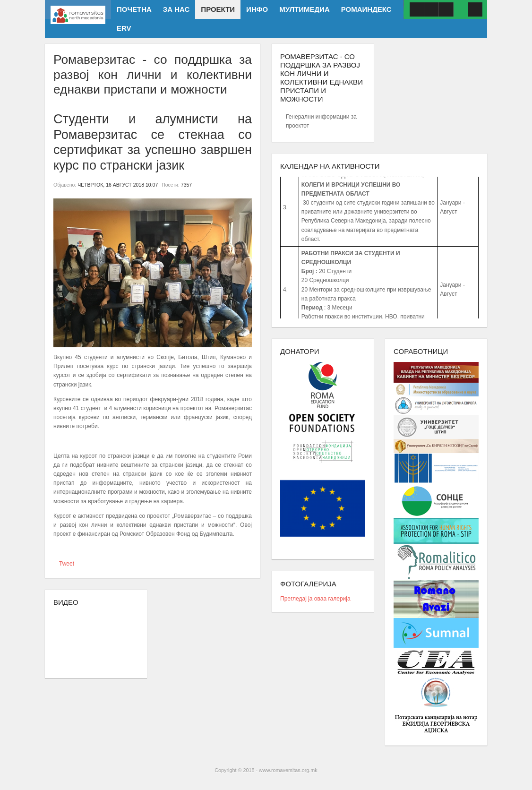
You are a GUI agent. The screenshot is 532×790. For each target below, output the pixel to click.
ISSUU (446, 9)
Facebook (417, 9)
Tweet (67, 564)
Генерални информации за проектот (321, 121)
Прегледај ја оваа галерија (315, 599)
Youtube (431, 9)
